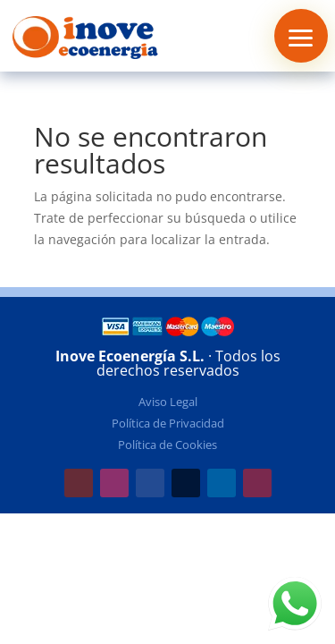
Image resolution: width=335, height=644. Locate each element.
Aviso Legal (168, 402)
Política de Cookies (167, 445)
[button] (301, 36)
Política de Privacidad (168, 423)
